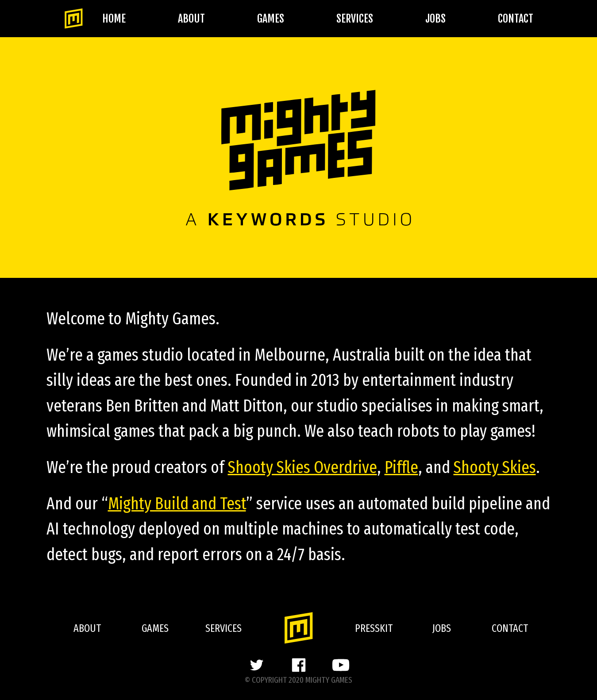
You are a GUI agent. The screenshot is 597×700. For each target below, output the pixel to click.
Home (114, 19)
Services (355, 19)
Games (271, 19)
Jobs (435, 19)
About (191, 19)
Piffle (401, 467)
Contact (516, 19)
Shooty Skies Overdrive (302, 467)
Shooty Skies (495, 467)
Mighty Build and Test (177, 504)
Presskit (374, 628)
